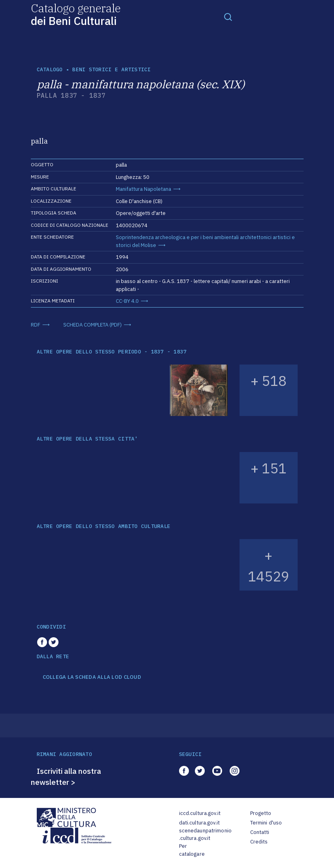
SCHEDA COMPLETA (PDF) (92, 325)
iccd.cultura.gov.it (200, 813)
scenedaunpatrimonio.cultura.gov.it (205, 835)
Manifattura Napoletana (143, 189)
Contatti (260, 832)
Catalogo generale (76, 14)
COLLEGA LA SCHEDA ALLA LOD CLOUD (92, 677)
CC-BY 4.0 (127, 301)
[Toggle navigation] (228, 17)
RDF (36, 325)
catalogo (50, 69)
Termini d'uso (266, 823)
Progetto (261, 813)
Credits (259, 842)
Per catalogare (192, 850)
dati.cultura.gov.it (199, 823)
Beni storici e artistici (111, 69)
